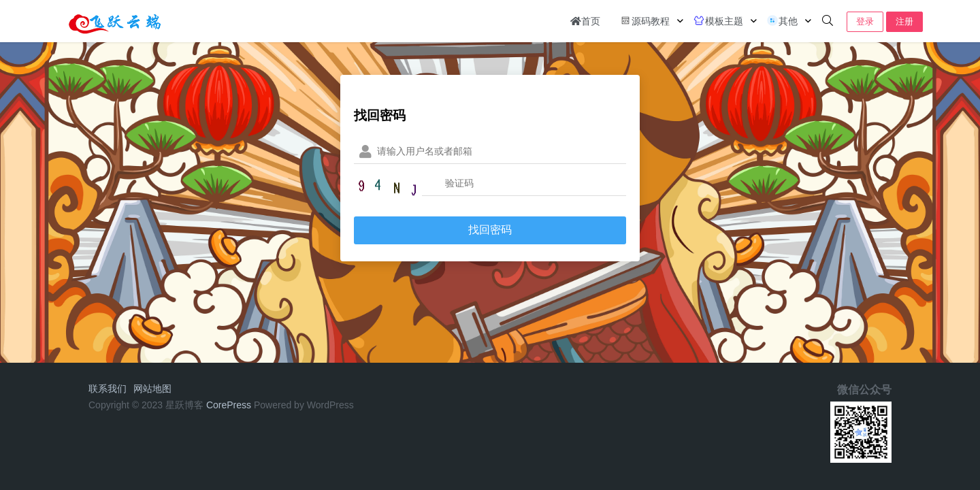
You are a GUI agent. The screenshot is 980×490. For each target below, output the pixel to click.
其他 (782, 20)
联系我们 (108, 389)
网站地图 (152, 389)
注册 (904, 21)
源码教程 (644, 20)
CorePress (229, 405)
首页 (585, 21)
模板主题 (718, 20)
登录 (865, 21)
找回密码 (490, 230)
